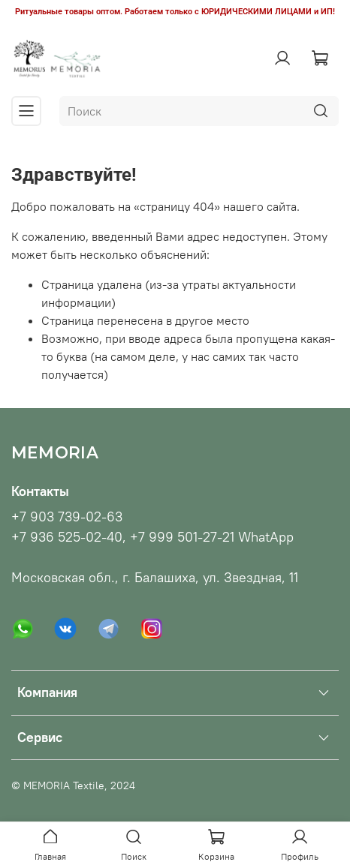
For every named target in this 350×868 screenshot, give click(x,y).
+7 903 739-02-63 (67, 517)
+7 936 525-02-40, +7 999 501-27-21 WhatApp (152, 537)
